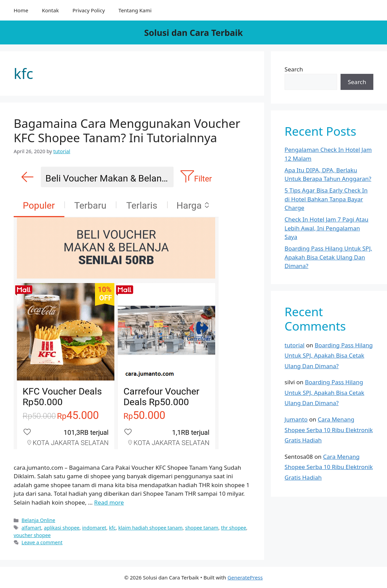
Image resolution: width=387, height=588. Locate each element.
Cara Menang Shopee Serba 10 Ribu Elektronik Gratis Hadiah (329, 430)
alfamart (31, 528)
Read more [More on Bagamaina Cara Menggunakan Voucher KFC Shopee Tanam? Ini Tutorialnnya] (109, 502)
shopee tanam (202, 528)
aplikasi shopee (61, 528)
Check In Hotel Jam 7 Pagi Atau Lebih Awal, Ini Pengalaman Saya (326, 228)
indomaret (94, 528)
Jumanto (296, 419)
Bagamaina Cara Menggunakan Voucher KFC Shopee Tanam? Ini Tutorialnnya (127, 130)
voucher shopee (32, 535)
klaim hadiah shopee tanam (150, 528)
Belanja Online (38, 520)
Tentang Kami (135, 10)
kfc (112, 528)
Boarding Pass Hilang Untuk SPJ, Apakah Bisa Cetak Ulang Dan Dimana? (328, 257)
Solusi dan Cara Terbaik (193, 32)
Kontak (50, 10)
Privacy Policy (89, 10)
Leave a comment (42, 542)
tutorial (294, 345)
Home (21, 10)
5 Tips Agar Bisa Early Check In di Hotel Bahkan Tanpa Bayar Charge (326, 199)
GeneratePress (245, 577)
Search (294, 69)
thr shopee (234, 528)
